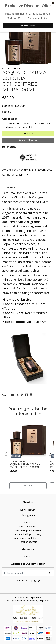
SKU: (5, 106)
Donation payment (28, 542)
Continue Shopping (28, 140)
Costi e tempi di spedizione (28, 530)
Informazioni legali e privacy (28, 534)
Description (9, 147)
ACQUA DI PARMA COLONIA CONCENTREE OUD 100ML (25, 466)
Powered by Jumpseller (37, 601)
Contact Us (28, 134)
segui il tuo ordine (28, 526)
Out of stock (10, 119)
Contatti (28, 523)
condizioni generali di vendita (28, 538)
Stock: (6, 112)
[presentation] (6, 453)
